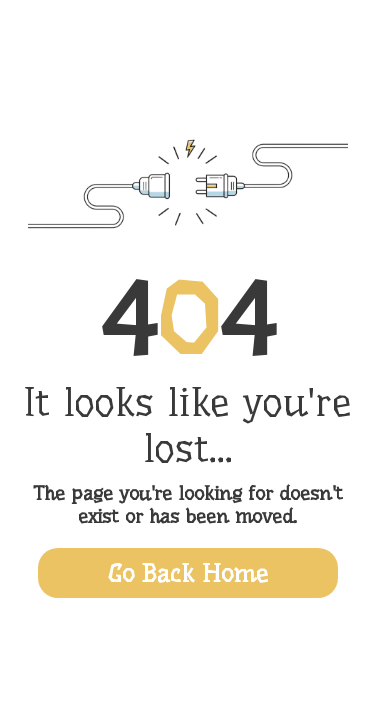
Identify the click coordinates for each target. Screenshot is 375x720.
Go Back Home (188, 573)
